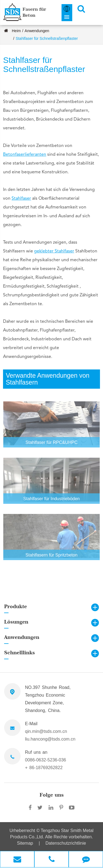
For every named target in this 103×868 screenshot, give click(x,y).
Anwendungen (37, 31)
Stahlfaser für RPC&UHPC (51, 444)
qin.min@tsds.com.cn (46, 731)
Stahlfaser (21, 199)
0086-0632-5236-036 (45, 760)
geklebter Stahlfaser (54, 251)
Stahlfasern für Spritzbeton (51, 557)
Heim (16, 31)
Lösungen (16, 622)
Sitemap (25, 843)
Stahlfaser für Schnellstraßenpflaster (47, 38)
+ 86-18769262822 (44, 768)
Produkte (16, 606)
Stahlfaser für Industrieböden (51, 501)
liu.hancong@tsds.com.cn (50, 739)
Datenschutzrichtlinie (66, 843)
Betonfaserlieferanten (25, 155)
